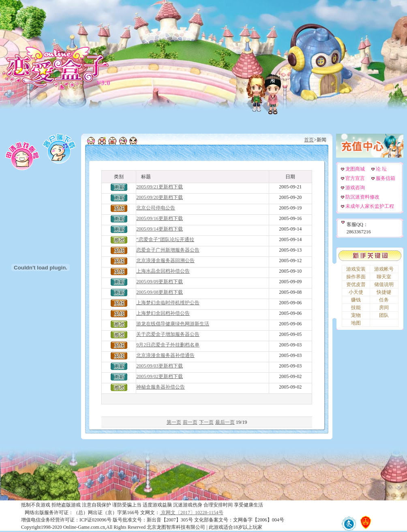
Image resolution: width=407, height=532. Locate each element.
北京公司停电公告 (156, 208)
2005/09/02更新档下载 (160, 376)
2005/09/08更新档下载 (160, 292)
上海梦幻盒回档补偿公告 (163, 313)
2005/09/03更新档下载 (160, 366)
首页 (309, 140)
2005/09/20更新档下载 (160, 197)
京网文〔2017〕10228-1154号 (192, 513)
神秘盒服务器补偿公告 (161, 387)
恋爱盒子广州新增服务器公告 (168, 250)
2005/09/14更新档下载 (160, 229)
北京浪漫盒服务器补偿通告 (165, 355)
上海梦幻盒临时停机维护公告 (168, 303)
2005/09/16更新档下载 (160, 218)
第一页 (174, 422)
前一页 (190, 422)
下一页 (206, 422)
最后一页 (225, 422)
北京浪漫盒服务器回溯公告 (165, 261)
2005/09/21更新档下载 (160, 187)
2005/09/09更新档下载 (160, 282)
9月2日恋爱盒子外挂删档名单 (168, 345)
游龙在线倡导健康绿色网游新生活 (173, 324)
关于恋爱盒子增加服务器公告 (168, 334)
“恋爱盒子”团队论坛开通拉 (165, 239)
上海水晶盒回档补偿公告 (163, 271)
